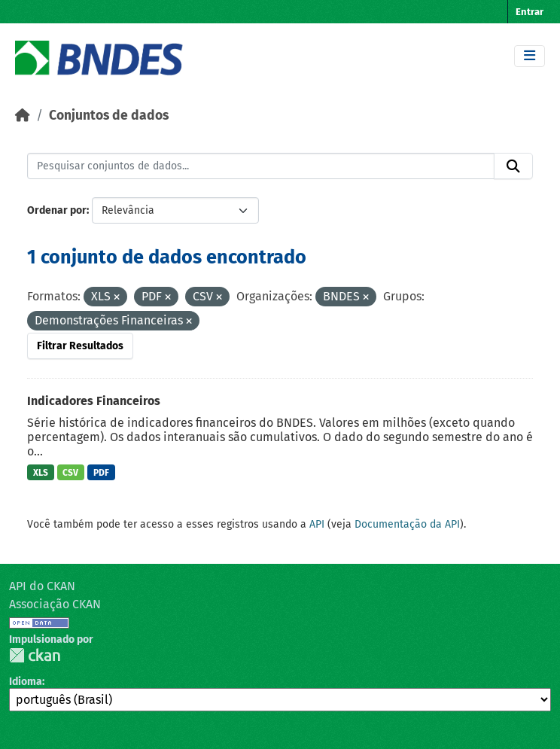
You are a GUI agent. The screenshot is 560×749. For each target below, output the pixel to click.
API (317, 524)
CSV (70, 473)
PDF (101, 473)
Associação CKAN (55, 604)
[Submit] (513, 166)
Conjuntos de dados (109, 116)
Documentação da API (407, 524)
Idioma (26, 682)
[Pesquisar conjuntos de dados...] (261, 166)
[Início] (23, 116)
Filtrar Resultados (80, 346)
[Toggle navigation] (530, 56)
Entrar (530, 12)
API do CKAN (42, 586)
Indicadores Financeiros (94, 401)
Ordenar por (57, 210)
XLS (41, 473)
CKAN (35, 655)
